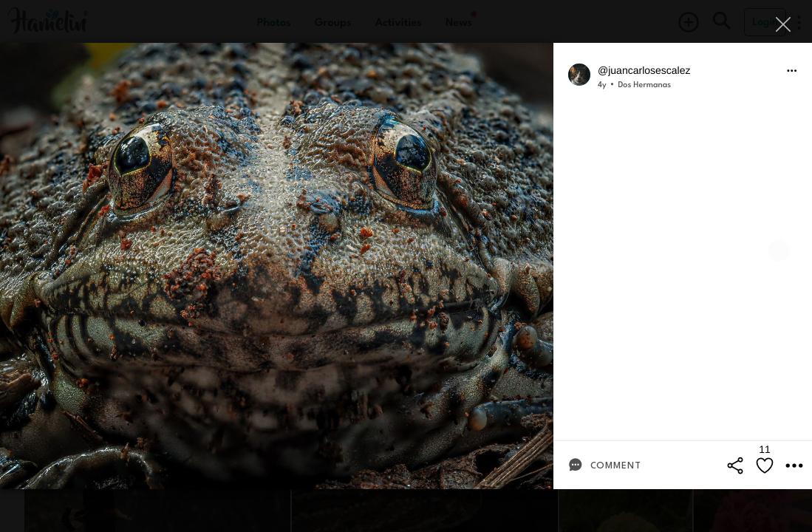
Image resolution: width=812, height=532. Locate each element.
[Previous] (33, 250)
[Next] (779, 250)
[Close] (784, 24)
